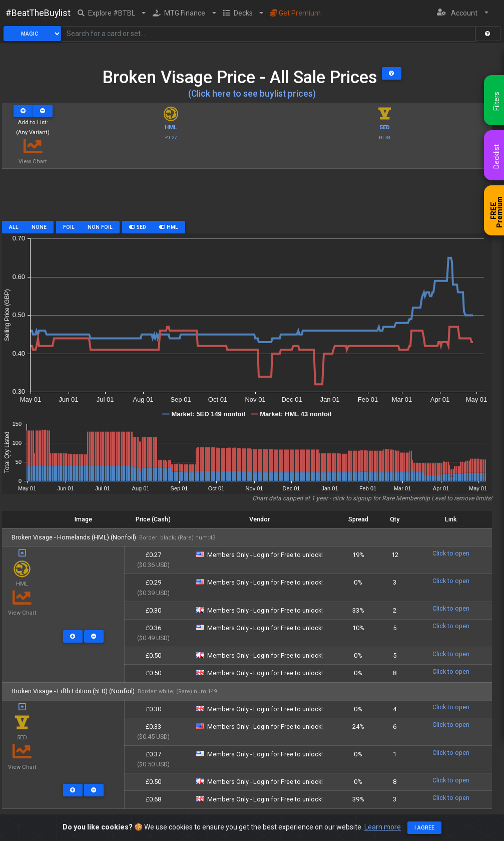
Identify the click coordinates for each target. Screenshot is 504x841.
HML (169, 227)
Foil (69, 227)
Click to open (451, 553)
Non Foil (100, 227)
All (14, 227)
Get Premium (296, 13)
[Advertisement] (247, 198)
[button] (112, 13)
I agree (424, 828)
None (39, 227)
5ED (138, 227)
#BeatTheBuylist (38, 13)
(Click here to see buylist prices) (252, 94)
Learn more (383, 827)
